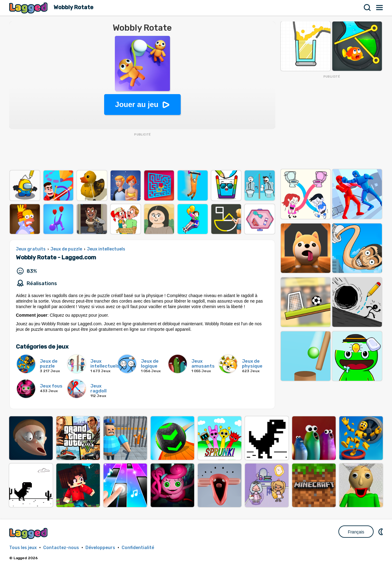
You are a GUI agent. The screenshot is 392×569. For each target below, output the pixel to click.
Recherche (367, 8)
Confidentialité (138, 548)
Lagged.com (29, 533)
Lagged (29, 8)
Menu (380, 8)
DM (381, 532)
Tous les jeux (23, 548)
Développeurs (100, 548)
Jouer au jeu (137, 104)
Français (356, 532)
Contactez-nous (61, 548)
